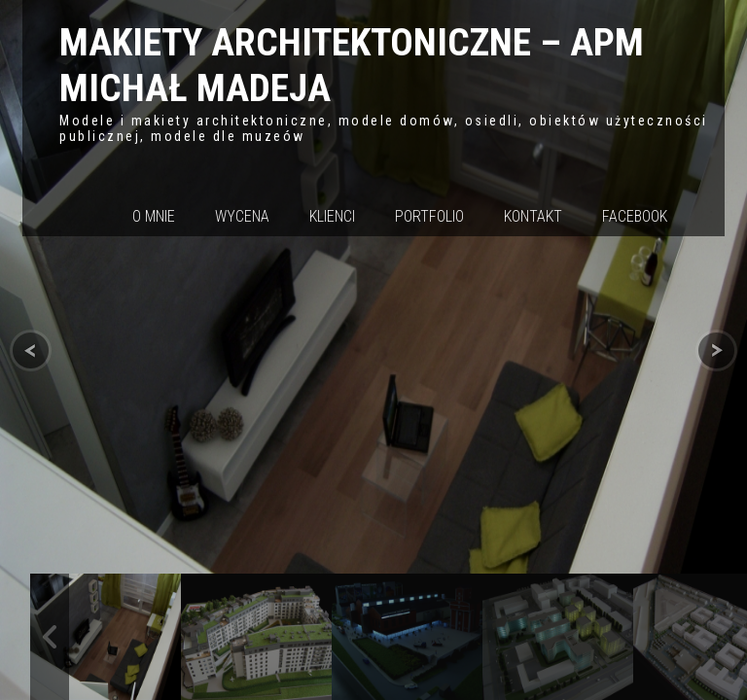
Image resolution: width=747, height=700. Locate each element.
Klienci (332, 216)
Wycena (242, 216)
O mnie (154, 216)
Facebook (635, 216)
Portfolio (429, 216)
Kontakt (533, 216)
